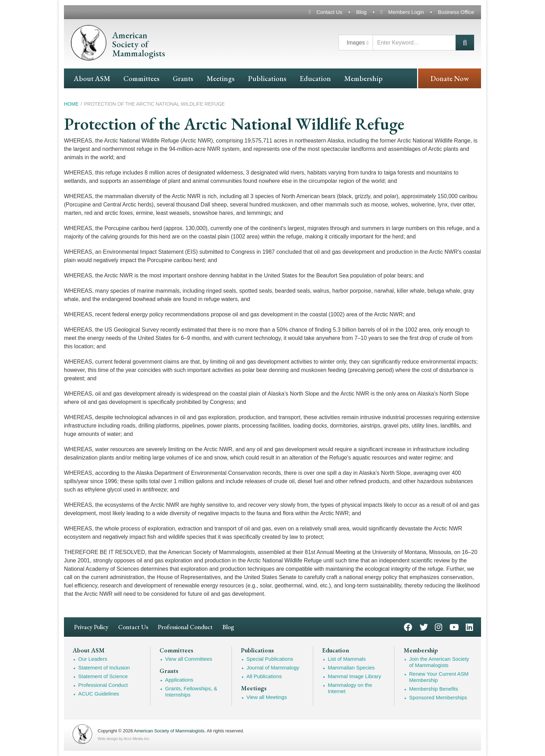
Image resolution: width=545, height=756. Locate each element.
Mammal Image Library (354, 676)
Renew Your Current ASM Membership (439, 677)
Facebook (408, 627)
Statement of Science (103, 676)
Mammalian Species (351, 668)
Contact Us (329, 12)
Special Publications (270, 659)
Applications (179, 680)
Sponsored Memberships (438, 697)
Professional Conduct (185, 627)
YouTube (454, 627)
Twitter (424, 627)
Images (356, 43)
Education (315, 78)
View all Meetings (267, 697)
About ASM (92, 78)
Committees (141, 78)
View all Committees (189, 659)
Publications (267, 78)
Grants (183, 78)
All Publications (264, 676)
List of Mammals (347, 659)
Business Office (456, 12)
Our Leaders (93, 659)
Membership (363, 78)
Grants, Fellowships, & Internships (191, 692)
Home (71, 104)
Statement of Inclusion (104, 668)
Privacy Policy (91, 627)
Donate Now (450, 78)
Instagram (438, 627)
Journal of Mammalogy (273, 668)
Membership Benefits (434, 689)
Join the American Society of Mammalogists (439, 662)
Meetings (221, 78)
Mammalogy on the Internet (350, 688)
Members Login (406, 12)
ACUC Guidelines (99, 694)
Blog (361, 12)
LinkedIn (469, 627)
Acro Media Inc (136, 739)
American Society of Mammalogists (169, 731)
